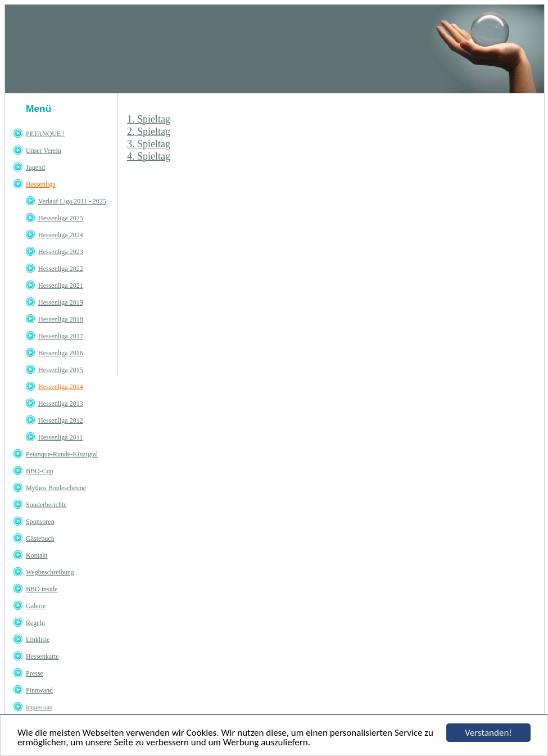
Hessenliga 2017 (61, 336)
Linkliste (38, 640)
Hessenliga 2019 (61, 302)
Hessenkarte (42, 657)
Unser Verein (44, 151)
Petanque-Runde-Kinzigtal (62, 454)
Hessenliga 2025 (61, 218)
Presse (35, 673)
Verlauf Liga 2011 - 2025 (72, 201)
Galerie (36, 606)
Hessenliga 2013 (61, 404)
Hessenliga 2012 (61, 420)
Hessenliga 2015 (61, 370)
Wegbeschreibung (50, 572)
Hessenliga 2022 (61, 269)
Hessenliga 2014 (61, 387)
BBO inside (42, 589)
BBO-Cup (40, 471)
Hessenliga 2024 (61, 235)
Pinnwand (39, 690)
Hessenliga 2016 (61, 353)
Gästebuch (40, 538)
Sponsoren (40, 522)
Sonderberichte (46, 505)
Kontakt (37, 555)
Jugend (35, 168)
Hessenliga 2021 (61, 286)
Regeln (35, 623)
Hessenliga (41, 184)
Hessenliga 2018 (61, 319)
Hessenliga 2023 (61, 252)
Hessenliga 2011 (60, 437)
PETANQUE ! (45, 134)
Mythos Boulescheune (56, 488)
